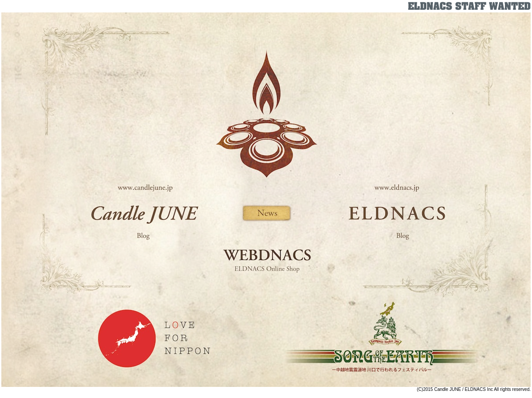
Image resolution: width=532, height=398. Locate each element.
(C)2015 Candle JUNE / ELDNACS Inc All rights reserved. (474, 389)
